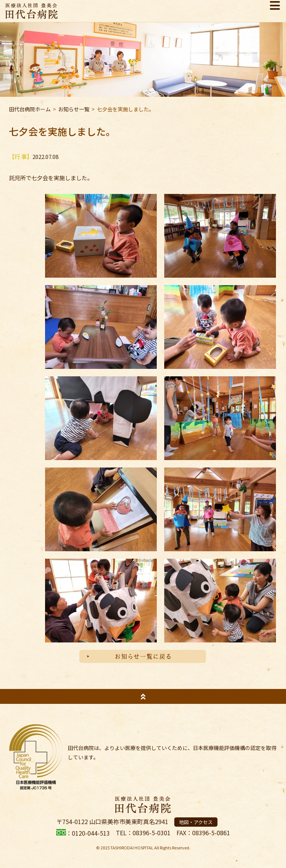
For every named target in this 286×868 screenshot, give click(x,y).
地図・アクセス (196, 822)
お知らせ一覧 (74, 109)
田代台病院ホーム (30, 109)
